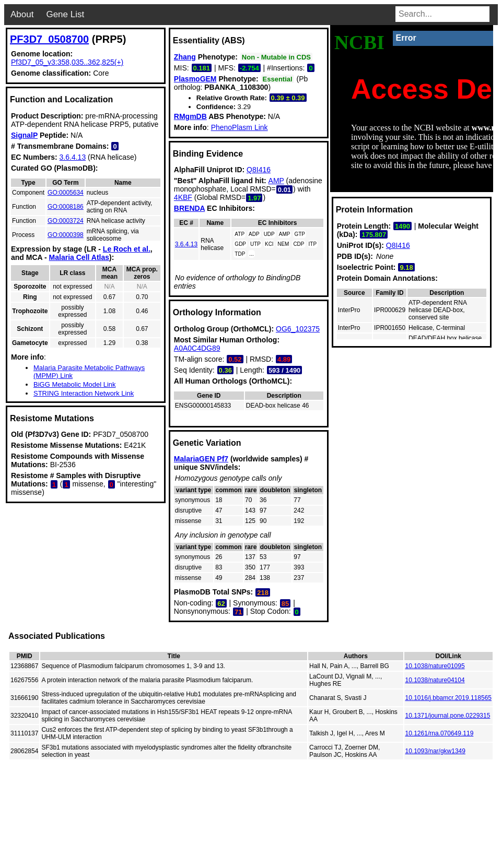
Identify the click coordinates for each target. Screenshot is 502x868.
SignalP (24, 135)
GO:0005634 (66, 193)
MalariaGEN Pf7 (201, 459)
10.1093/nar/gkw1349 (435, 751)
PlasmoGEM (195, 79)
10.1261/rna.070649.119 (440, 733)
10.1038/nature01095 (435, 666)
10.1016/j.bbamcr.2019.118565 (448, 698)
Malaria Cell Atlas (79, 257)
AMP (276, 181)
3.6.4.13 (73, 157)
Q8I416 (259, 170)
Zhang (185, 57)
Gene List (65, 14)
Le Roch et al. (127, 249)
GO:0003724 (66, 221)
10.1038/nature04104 (435, 680)
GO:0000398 (66, 235)
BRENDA (189, 208)
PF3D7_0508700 (49, 39)
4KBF (183, 197)
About (22, 14)
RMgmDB (190, 116)
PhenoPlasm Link (240, 127)
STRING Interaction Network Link (84, 393)
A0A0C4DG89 (197, 348)
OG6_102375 (298, 329)
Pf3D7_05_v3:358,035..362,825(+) (67, 62)
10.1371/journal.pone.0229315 (448, 716)
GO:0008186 (66, 207)
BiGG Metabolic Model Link (75, 384)
